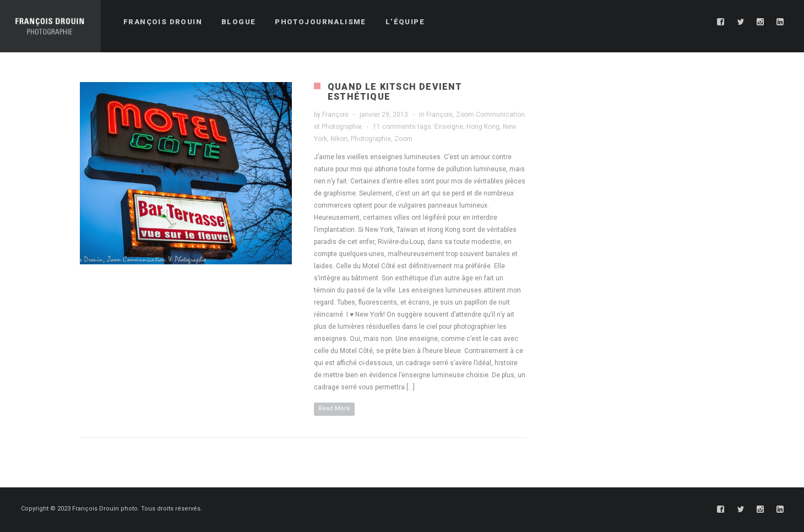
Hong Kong (483, 127)
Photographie (371, 139)
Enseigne (449, 127)
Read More (334, 408)
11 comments (394, 127)
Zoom (403, 139)
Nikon (339, 139)
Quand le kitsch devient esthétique (395, 92)
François (335, 115)
